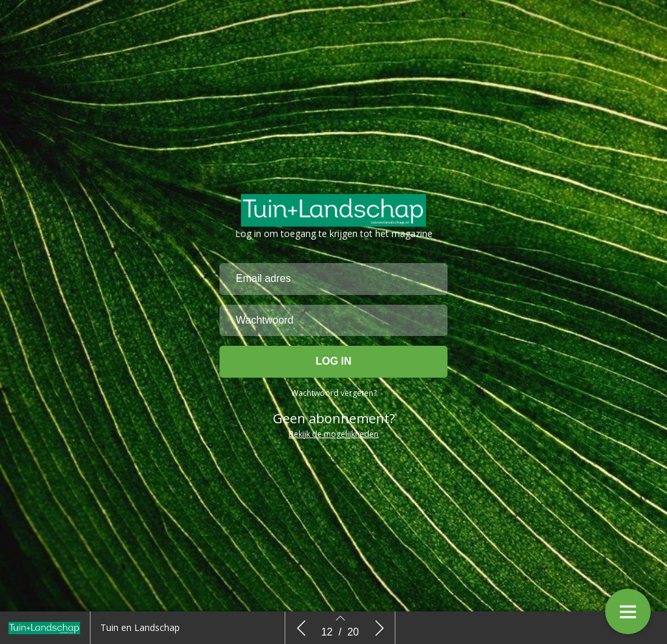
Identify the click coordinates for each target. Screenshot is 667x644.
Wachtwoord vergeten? (334, 395)
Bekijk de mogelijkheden (333, 436)
